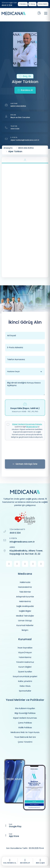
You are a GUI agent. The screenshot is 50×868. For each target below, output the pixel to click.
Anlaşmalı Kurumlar (25, 597)
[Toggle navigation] (46, 13)
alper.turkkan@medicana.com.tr (25, 140)
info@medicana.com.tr (22, 542)
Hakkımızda (25, 582)
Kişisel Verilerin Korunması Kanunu (27, 424)
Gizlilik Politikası (25, 728)
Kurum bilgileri (25, 667)
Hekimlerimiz (25, 601)
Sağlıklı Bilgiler (25, 611)
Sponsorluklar (25, 691)
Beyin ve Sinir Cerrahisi (20, 117)
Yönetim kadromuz (25, 662)
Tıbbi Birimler (25, 592)
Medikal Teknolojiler (25, 616)
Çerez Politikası (25, 723)
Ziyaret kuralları (25, 672)
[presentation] (25, 451)
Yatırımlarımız (25, 657)
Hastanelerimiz (25, 587)
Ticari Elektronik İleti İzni (25, 737)
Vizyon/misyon (25, 652)
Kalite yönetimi (25, 681)
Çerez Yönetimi (25, 742)
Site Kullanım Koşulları (25, 708)
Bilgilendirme (32, 427)
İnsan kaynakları (25, 648)
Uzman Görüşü (25, 621)
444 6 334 (7, 5)
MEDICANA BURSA (18, 106)
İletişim (25, 630)
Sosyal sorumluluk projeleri (25, 676)
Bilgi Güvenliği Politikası (25, 713)
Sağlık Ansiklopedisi (25, 606)
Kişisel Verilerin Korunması (25, 718)
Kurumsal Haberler (25, 625)
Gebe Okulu (25, 686)
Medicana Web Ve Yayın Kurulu (25, 732)
